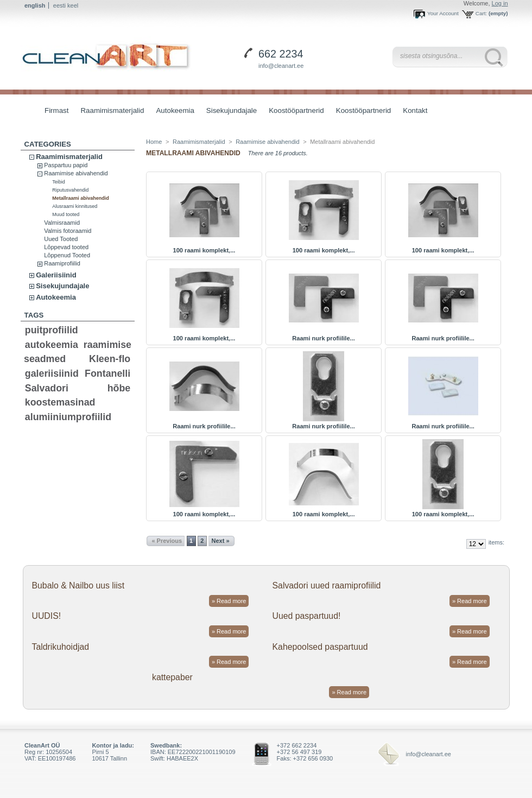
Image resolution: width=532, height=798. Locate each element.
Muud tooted (66, 214)
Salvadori (47, 388)
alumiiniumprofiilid (68, 417)
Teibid (59, 182)
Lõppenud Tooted (67, 255)
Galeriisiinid (56, 275)
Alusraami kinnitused (75, 206)
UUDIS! (46, 616)
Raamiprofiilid (62, 263)
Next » (221, 541)
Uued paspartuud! (307, 616)
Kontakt (415, 110)
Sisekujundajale (229, 112)
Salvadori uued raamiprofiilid (327, 585)
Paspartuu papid (66, 165)
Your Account (443, 13)
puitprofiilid (52, 330)
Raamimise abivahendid (76, 173)
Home (154, 142)
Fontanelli (107, 373)
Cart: (481, 13)
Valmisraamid (62, 223)
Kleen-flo (110, 359)
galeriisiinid (52, 373)
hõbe (119, 388)
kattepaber (172, 677)
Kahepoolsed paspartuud (320, 647)
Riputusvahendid (70, 190)
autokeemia (52, 345)
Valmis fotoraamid (68, 231)
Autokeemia (172, 112)
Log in (500, 3)
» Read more (229, 601)
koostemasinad (60, 402)
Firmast (56, 110)
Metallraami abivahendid (81, 198)
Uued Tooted (61, 239)
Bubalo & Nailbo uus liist (78, 585)
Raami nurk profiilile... (323, 338)
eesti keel (66, 5)
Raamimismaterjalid (109, 112)
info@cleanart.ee (281, 66)
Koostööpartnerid (296, 110)
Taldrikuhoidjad (60, 647)
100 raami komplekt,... (204, 250)
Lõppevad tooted (66, 247)
